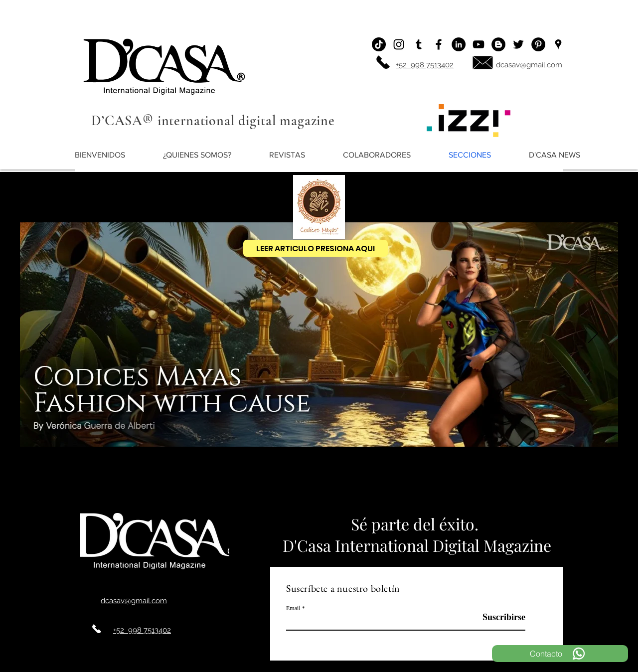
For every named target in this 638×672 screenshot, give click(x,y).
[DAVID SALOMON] (390, 477)
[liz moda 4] (311, 477)
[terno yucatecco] (330, 477)
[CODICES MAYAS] (199, 477)
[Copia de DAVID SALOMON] (301, 477)
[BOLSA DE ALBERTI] (370, 477)
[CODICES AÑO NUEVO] (271, 477)
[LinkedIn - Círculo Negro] (459, 44)
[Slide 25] (440, 477)
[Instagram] (399, 44)
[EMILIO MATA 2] (400, 477)
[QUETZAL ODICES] (320, 477)
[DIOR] (281, 477)
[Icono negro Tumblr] (419, 44)
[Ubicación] (558, 44)
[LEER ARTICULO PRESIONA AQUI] (316, 248)
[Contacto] (560, 654)
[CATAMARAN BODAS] (380, 477)
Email (293, 608)
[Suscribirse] (500, 617)
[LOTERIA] (410, 477)
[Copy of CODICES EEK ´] (360, 477)
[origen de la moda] (231, 477)
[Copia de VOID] (350, 477)
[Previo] (45, 334)
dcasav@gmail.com (529, 65)
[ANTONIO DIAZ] (420, 477)
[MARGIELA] (221, 477)
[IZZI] (211, 477)
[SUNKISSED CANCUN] (251, 477)
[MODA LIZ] (261, 477)
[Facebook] (439, 44)
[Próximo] (593, 334)
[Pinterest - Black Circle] (538, 44)
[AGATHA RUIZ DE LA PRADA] (241, 477)
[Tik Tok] (379, 44)
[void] (291, 477)
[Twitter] (518, 44)
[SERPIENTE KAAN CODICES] (340, 477)
